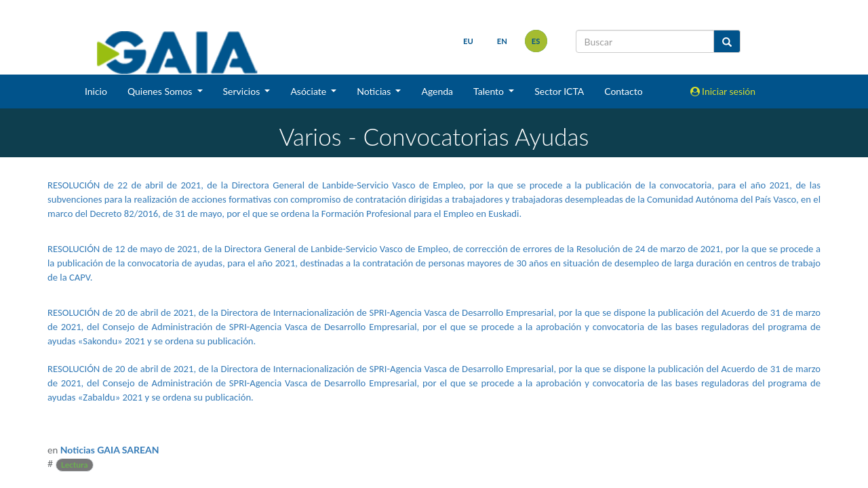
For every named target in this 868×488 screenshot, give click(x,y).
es (536, 41)
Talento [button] (490, 91)
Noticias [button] (375, 91)
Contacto (623, 91)
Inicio (96, 91)
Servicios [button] (243, 91)
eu (468, 41)
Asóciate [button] (309, 91)
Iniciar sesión (723, 91)
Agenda (437, 91)
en (502, 41)
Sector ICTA (559, 91)
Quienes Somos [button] (161, 91)
